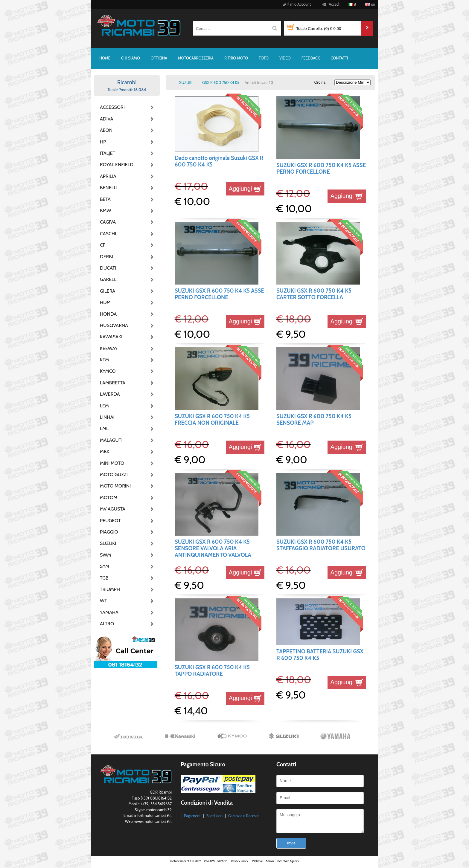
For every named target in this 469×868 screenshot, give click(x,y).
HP (103, 142)
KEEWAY (109, 348)
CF (103, 245)
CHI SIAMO (131, 58)
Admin (270, 861)
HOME (105, 58)
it (352, 4)
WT (103, 601)
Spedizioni (215, 816)
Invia (291, 843)
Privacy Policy (240, 861)
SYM (105, 566)
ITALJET (108, 153)
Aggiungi (245, 189)
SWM (105, 555)
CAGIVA (108, 222)
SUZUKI (108, 543)
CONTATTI (339, 58)
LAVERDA (110, 394)
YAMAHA (109, 612)
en (370, 4)
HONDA (108, 314)
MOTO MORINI (115, 486)
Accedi (330, 4)
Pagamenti (193, 816)
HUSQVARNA (114, 325)
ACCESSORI (112, 107)
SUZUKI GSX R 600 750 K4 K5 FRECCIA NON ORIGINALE (212, 420)
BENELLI (109, 188)
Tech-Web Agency (288, 861)
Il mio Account (296, 4)
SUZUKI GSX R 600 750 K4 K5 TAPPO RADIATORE (212, 671)
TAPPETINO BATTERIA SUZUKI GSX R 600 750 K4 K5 (320, 655)
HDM (105, 302)
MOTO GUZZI (114, 475)
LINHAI (107, 417)
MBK (105, 451)
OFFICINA (159, 58)
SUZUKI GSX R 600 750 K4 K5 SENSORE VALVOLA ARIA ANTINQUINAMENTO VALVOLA (213, 548)
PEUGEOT (110, 521)
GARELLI (109, 279)
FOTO (264, 58)
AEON (106, 130)
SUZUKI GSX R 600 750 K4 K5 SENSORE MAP (314, 420)
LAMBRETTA (113, 383)
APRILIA (108, 176)
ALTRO (107, 624)
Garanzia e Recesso (244, 816)
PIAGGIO (109, 532)
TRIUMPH (110, 589)
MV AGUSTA (113, 509)
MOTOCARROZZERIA (196, 58)
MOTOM (109, 498)
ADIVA (106, 119)
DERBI (106, 257)
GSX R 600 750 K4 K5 (221, 82)
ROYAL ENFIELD (115, 165)
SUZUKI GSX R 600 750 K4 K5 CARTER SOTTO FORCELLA (314, 294)
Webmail (258, 861)
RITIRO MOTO (236, 58)
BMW (105, 211)
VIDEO (285, 58)
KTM (104, 360)
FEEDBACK (311, 58)
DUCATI (108, 268)
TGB (104, 578)
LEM (104, 406)
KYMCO (108, 371)
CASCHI (108, 234)
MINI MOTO (112, 463)
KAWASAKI (111, 337)
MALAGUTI (111, 440)
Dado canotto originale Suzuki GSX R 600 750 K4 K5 (219, 161)
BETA (105, 199)
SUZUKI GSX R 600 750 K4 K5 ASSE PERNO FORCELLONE (321, 168)
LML (104, 428)
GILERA (108, 291)
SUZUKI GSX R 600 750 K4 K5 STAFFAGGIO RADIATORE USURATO (321, 545)
